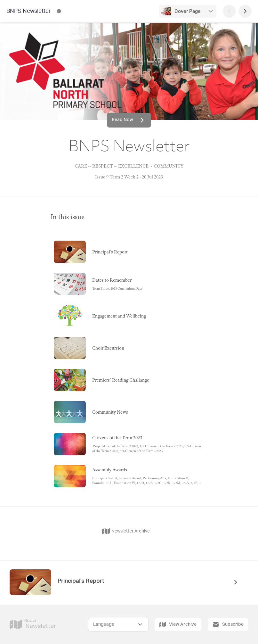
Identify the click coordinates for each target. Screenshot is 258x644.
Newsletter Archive (126, 531)
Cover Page (188, 11)
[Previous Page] (229, 11)
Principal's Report (81, 581)
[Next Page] (245, 11)
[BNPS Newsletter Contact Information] (59, 11)
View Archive (178, 624)
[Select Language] (118, 624)
